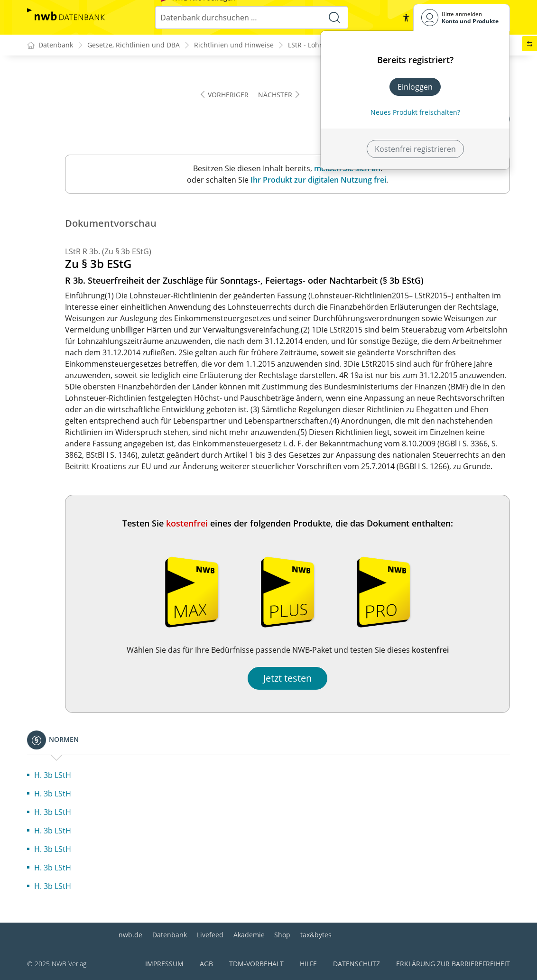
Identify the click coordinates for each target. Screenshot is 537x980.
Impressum (164, 964)
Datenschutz (356, 964)
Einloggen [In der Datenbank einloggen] (415, 87)
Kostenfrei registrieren (415, 149)
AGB (206, 964)
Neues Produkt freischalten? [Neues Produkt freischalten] (415, 112)
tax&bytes (316, 935)
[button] (406, 18)
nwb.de (130, 935)
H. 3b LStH (53, 776)
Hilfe (308, 964)
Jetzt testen (287, 679)
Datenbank (170, 935)
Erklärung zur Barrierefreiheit (453, 964)
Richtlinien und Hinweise (234, 45)
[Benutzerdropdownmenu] (462, 17)
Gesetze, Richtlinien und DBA (134, 45)
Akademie (249, 935)
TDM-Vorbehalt (256, 964)
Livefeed (210, 935)
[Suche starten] (334, 18)
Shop (282, 935)
